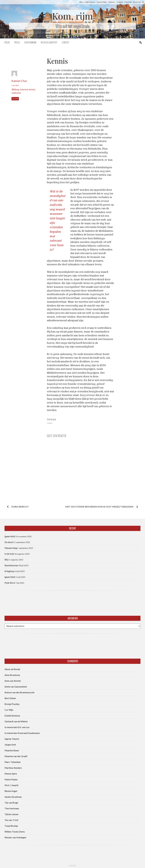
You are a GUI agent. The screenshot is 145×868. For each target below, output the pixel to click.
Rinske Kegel (11, 791)
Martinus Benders (13, 768)
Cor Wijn (9, 710)
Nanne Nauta (11, 779)
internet (24, 89)
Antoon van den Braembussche (19, 692)
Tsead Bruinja (11, 826)
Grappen (120, 2)
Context (66, 42)
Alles (81, 2)
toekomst (16, 93)
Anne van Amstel (13, 681)
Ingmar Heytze (12, 739)
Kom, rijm (72, 16)
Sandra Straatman (13, 797)
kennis (32, 89)
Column (15, 99)
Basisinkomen (11, 565)
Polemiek (128, 2)
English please (90, 2)
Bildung (15, 89)
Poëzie (7, 42)
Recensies (137, 2)
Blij (6, 559)
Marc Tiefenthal (12, 762)
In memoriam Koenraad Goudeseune (22, 733)
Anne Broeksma (12, 675)
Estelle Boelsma (12, 716)
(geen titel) (10, 536)
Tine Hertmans (12, 808)
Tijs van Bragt (11, 803)
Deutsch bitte (102, 2)
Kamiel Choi (19, 81)
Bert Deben (10, 698)
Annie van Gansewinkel (16, 687)
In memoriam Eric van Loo (17, 727)
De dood (9, 542)
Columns (112, 2)
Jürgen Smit (10, 745)
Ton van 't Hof (11, 820)
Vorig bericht (20, 507)
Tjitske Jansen (11, 814)
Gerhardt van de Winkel (16, 721)
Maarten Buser (12, 750)
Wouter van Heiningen (15, 837)
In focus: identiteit (49, 42)
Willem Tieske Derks (15, 832)
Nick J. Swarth (11, 785)
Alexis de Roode (12, 669)
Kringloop (9, 571)
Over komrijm (30, 42)
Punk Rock (10, 583)
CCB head (72, 866)
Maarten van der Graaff (16, 756)
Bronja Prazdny (12, 704)
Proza (17, 42)
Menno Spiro (11, 774)
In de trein (9, 554)
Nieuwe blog (11, 548)
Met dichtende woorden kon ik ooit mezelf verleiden (100, 507)
